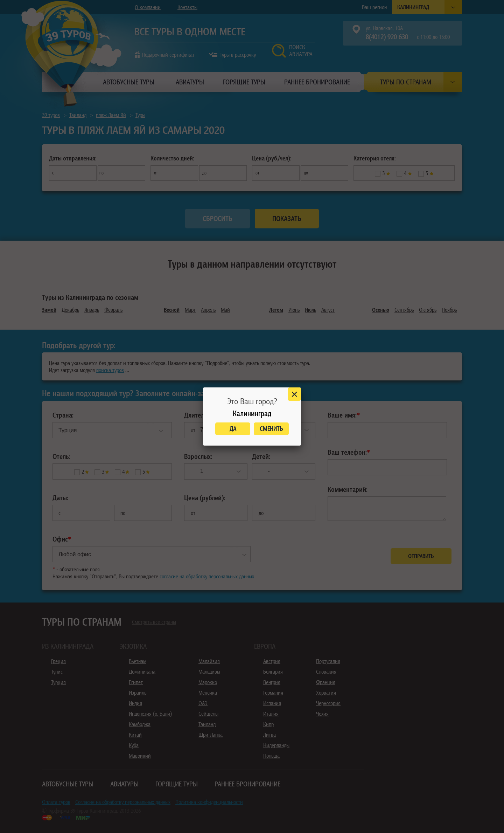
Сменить (271, 429)
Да (233, 429)
